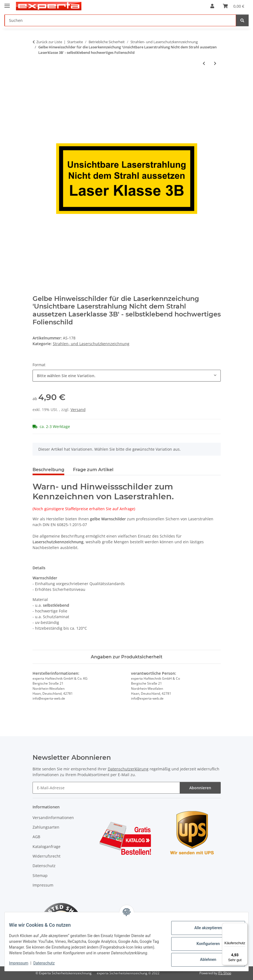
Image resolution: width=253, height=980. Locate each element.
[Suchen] (120, 20)
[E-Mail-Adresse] (106, 788)
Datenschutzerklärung (128, 769)
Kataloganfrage (46, 847)
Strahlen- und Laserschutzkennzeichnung (91, 344)
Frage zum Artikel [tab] (93, 470)
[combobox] (127, 376)
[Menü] (244, 926)
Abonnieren (200, 788)
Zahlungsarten (46, 827)
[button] (212, 6)
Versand (78, 410)
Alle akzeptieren (204, 925)
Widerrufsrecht (46, 856)
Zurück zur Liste (49, 42)
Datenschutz (48, 964)
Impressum (23, 964)
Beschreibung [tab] (48, 470)
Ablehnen (204, 957)
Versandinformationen (53, 818)
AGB (36, 837)
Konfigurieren (204, 941)
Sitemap (40, 875)
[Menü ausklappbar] (7, 3)
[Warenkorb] (234, 6)
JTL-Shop (225, 973)
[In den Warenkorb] (37, 81)
